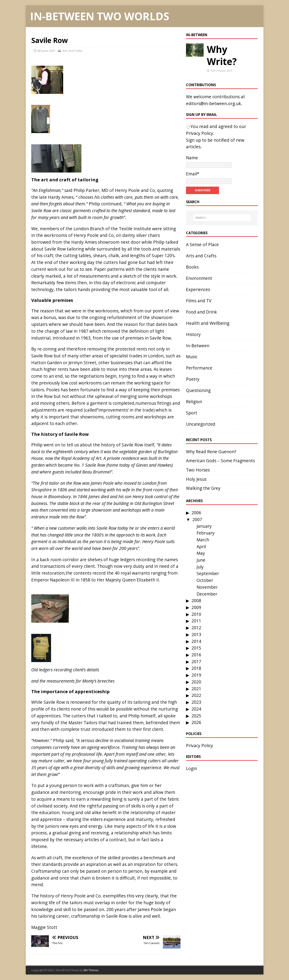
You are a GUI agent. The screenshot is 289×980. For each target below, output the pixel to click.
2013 (196, 634)
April (201, 547)
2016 (196, 655)
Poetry (193, 379)
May (201, 553)
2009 (196, 607)
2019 (196, 675)
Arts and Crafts (72, 51)
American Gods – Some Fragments (220, 461)
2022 (196, 695)
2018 (196, 668)
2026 (196, 722)
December (207, 594)
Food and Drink (202, 312)
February (206, 533)
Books (192, 267)
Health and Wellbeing (208, 323)
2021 (196, 689)
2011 (196, 621)
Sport (192, 413)
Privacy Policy (200, 133)
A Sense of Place (202, 244)
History (193, 334)
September (208, 573)
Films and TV (199, 301)
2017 (196, 662)
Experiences (198, 289)
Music (192, 357)
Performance (199, 368)
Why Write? (222, 55)
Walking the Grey (203, 488)
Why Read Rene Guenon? (211, 452)
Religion (194, 402)
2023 (196, 702)
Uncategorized (201, 424)
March (203, 540)
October (205, 580)
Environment (199, 278)
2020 (196, 682)
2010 (196, 614)
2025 (196, 716)
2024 (196, 709)
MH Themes (91, 970)
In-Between (197, 35)
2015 (196, 648)
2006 (196, 513)
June (201, 560)
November (207, 587)
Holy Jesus (196, 479)
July (200, 567)
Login (191, 768)
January (204, 526)
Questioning (198, 390)
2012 (196, 628)
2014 (196, 641)
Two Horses (198, 470)
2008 (196, 600)
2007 (197, 519)
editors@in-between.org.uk (214, 103)
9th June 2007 (46, 51)
